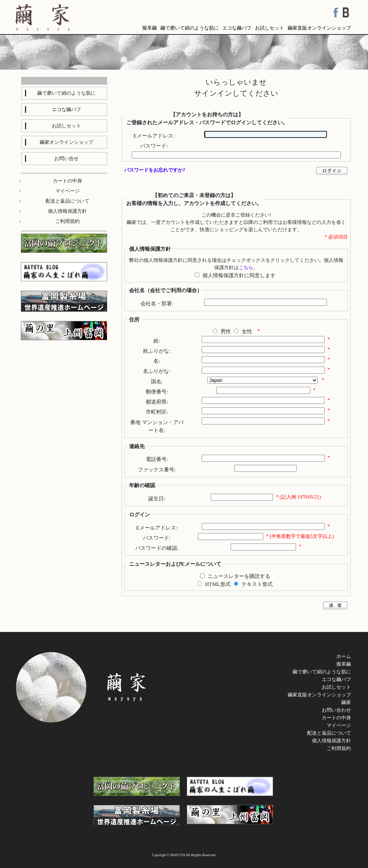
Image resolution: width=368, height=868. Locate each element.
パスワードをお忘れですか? (155, 170)
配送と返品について (329, 733)
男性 (226, 331)
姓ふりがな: (157, 351)
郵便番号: (157, 392)
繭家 (346, 702)
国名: (157, 381)
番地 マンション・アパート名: (157, 426)
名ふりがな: (157, 371)
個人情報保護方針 (331, 741)
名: (157, 361)
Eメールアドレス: (154, 136)
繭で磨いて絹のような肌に (190, 28)
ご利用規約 (339, 748)
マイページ (339, 725)
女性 (247, 331)
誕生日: (157, 498)
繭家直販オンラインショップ (319, 28)
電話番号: (157, 459)
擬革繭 (150, 28)
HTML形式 (218, 584)
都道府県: (157, 402)
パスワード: (154, 146)
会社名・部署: (157, 303)
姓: (157, 341)
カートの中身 (336, 718)
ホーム (344, 656)
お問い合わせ (336, 710)
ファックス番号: (157, 470)
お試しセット (270, 28)
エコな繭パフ (237, 28)
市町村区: (157, 412)
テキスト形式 (257, 584)
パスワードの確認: (157, 548)
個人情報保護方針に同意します (239, 275)
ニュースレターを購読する (239, 576)
